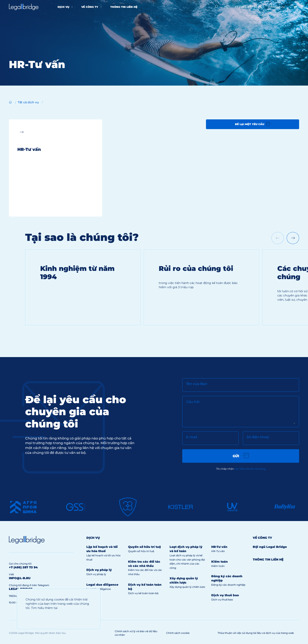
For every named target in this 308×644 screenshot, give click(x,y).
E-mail (192, 437)
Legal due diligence (102, 585)
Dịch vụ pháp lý (99, 570)
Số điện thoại (258, 437)
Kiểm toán (220, 562)
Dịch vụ (63, 7)
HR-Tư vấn (219, 547)
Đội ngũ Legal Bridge (270, 547)
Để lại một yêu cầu (252, 124)
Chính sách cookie (178, 633)
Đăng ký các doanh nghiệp (228, 585)
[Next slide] (293, 238)
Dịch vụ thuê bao (225, 595)
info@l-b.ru (276, 7)
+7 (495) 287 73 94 (248, 7)
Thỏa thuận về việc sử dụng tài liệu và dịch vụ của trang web (256, 633)
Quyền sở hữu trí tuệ (144, 547)
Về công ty (90, 7)
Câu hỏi (193, 402)
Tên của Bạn (197, 384)
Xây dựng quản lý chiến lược (184, 580)
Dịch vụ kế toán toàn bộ (143, 593)
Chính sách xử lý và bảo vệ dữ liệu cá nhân (136, 633)
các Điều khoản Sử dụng (250, 469)
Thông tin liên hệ (124, 7)
